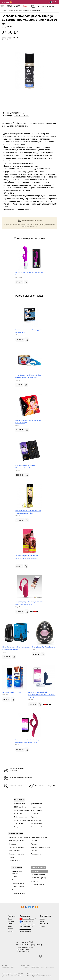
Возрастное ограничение (27, 924)
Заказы (42, 921)
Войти (53, 2)
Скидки (25, 6)
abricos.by (5, 965)
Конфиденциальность (26, 926)
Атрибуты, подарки (15, 10)
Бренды (10, 931)
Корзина (42, 919)
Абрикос (4, 10)
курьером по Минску (35, 220)
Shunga (20, 113)
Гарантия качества (25, 929)
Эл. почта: (25, 947)
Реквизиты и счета (25, 931)
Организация (25, 916)
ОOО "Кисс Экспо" (21, 116)
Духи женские (36, 10)
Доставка (45, 6)
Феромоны (26, 10)
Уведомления (44, 924)
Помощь (42, 926)
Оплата (52, 6)
